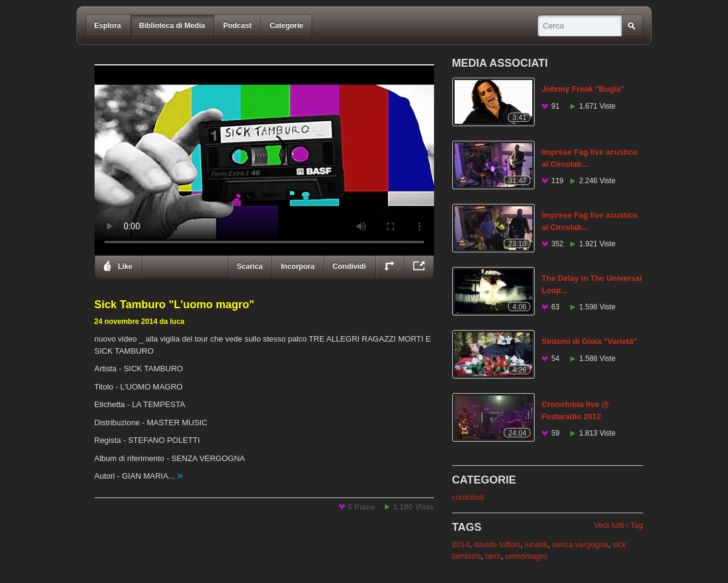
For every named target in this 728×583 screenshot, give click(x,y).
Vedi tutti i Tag (619, 525)
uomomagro (526, 556)
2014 (461, 544)
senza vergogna (580, 544)
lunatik (536, 544)
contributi (468, 497)
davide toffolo (497, 544)
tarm (493, 556)
